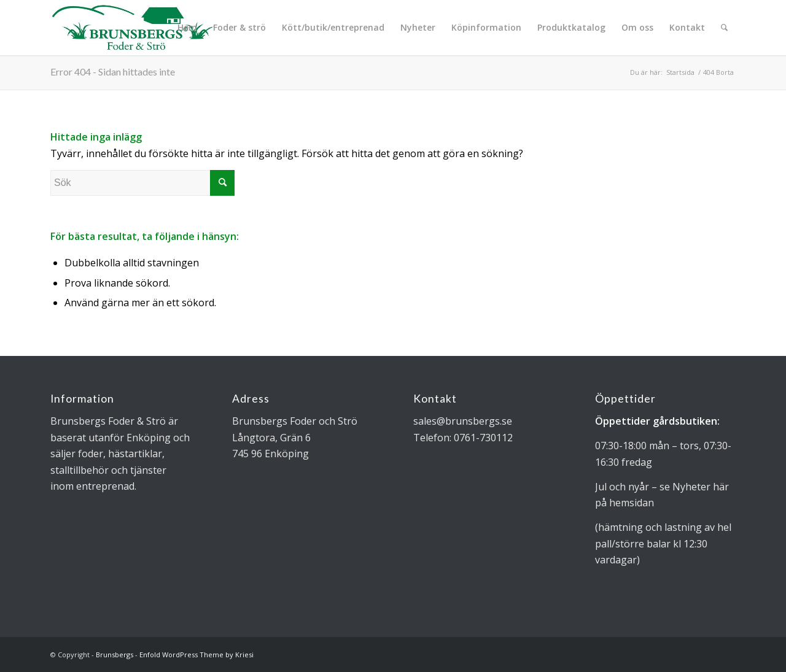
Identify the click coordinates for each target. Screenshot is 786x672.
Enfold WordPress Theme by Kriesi (196, 655)
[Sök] (724, 28)
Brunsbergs (115, 655)
